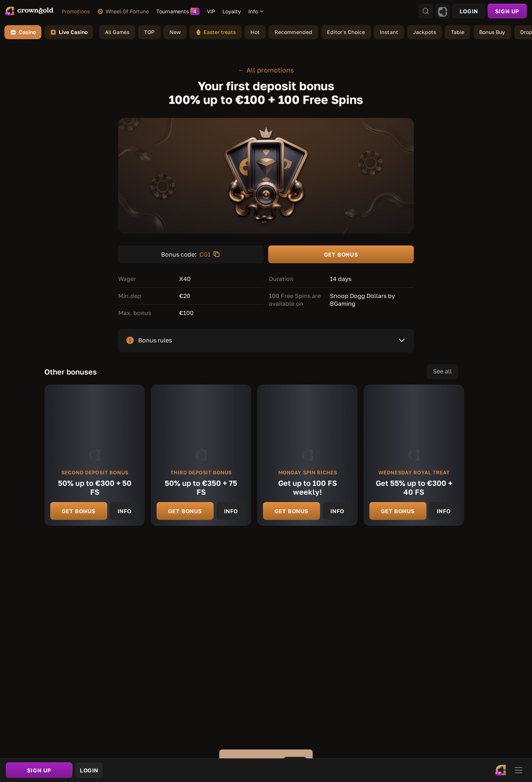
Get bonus (79, 511)
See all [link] (442, 371)
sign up (507, 11)
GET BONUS (341, 254)
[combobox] (256, 11)
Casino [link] (23, 32)
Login (469, 11)
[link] (29, 11)
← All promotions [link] (266, 70)
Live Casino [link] (69, 32)
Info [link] (125, 511)
